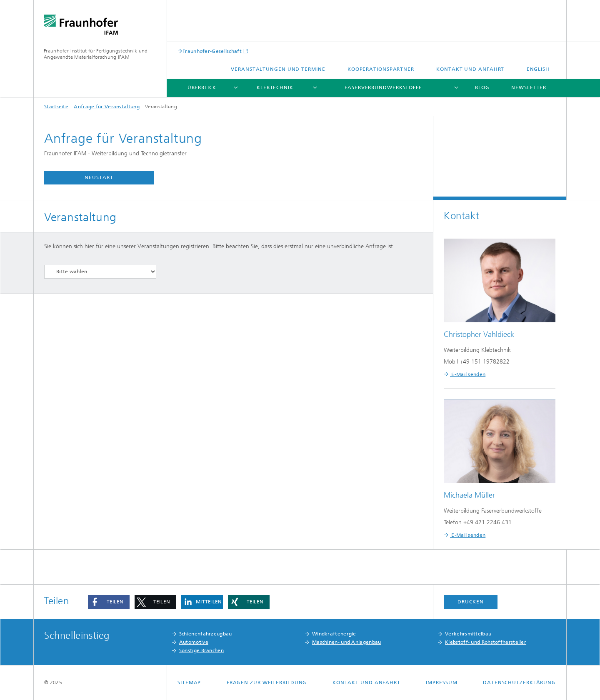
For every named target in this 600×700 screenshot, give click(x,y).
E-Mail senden (468, 374)
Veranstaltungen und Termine (278, 69)
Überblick (202, 87)
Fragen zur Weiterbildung (267, 683)
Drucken (470, 602)
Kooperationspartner (381, 69)
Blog (482, 87)
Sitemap (189, 683)
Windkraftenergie (334, 634)
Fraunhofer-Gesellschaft (212, 51)
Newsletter (529, 87)
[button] (109, 602)
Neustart (99, 177)
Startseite (56, 107)
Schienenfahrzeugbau (206, 634)
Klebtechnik (275, 87)
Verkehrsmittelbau (468, 634)
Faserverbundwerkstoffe (383, 87)
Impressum (441, 683)
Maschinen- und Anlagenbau (347, 642)
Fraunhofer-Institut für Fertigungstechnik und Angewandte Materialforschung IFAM (96, 54)
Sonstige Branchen (201, 650)
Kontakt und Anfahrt (470, 69)
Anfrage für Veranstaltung (107, 107)
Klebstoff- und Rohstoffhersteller (486, 642)
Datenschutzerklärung (519, 683)
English (538, 69)
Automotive (194, 642)
